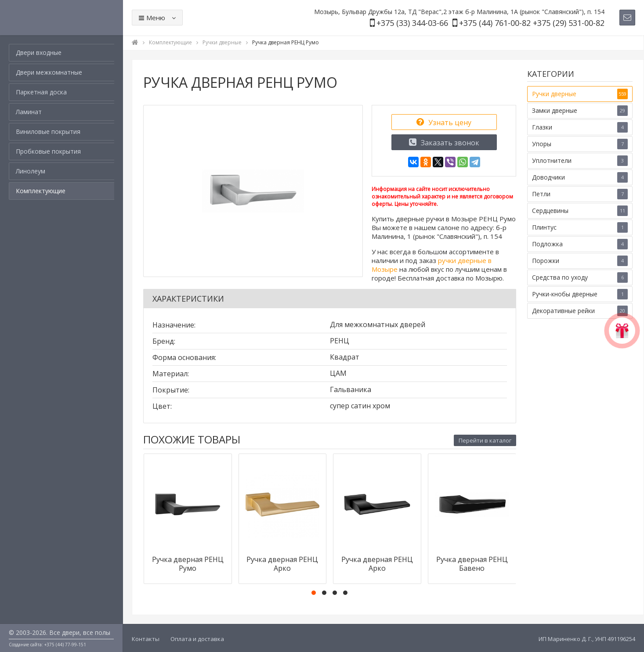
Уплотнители (580, 161)
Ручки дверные (580, 94)
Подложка (580, 244)
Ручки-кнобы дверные (580, 294)
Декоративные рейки (580, 311)
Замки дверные (580, 111)
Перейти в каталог (485, 440)
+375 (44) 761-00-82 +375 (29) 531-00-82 (532, 23)
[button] (314, 593)
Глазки (580, 127)
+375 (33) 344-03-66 (412, 23)
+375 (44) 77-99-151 (65, 645)
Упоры (580, 144)
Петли (580, 194)
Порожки (580, 261)
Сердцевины (580, 211)
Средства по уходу (580, 277)
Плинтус (580, 227)
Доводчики (580, 177)
